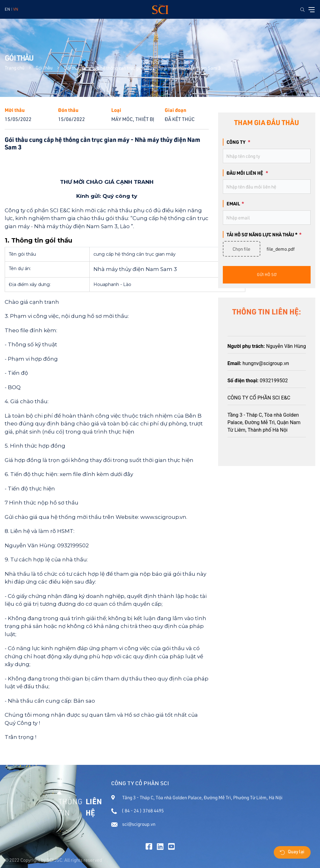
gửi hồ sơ (267, 274)
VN (16, 9)
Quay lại (292, 852)
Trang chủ (15, 68)
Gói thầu (44, 68)
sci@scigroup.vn (133, 824)
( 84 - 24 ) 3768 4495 (137, 811)
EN (7, 9)
